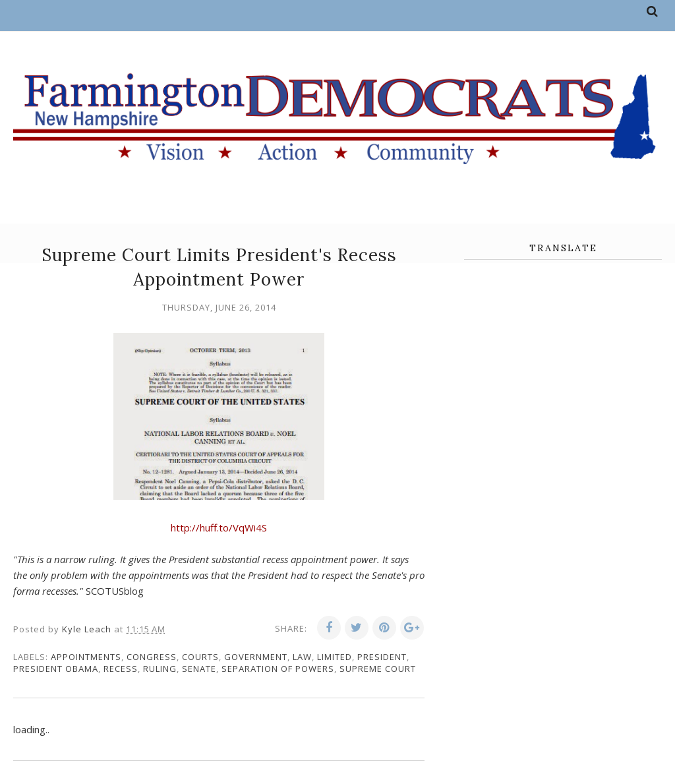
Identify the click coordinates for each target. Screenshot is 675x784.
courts (200, 657)
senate (199, 669)
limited (335, 657)
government (256, 657)
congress (152, 657)
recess (121, 669)
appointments (86, 657)
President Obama (56, 669)
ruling (160, 669)
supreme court (378, 669)
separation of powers (278, 669)
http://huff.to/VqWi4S (219, 528)
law (302, 657)
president (382, 657)
